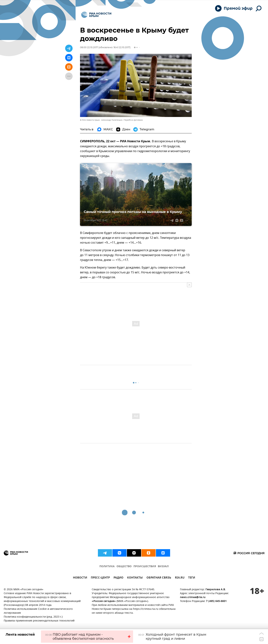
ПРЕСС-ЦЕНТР (100, 578)
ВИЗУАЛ (163, 567)
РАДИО (118, 578)
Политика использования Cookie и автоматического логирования (38, 611)
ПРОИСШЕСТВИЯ (145, 567)
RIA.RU (180, 578)
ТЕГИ (192, 578)
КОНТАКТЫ (135, 578)
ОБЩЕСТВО (124, 567)
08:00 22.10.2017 (89, 47)
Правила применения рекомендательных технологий (39, 621)
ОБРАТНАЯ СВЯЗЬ (159, 578)
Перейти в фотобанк (133, 120)
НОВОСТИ (80, 578)
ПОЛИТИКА (107, 567)
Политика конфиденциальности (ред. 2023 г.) (33, 617)
